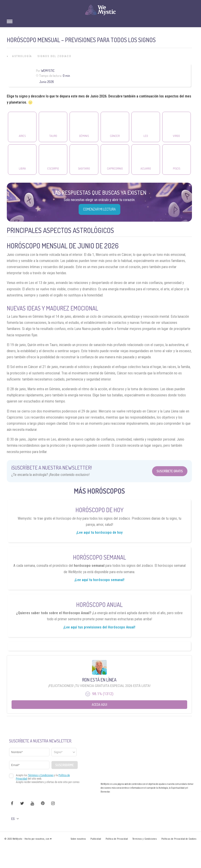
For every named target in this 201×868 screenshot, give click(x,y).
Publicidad (96, 839)
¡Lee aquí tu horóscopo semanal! (99, 580)
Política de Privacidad (117, 839)
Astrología (22, 56)
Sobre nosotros (78, 839)
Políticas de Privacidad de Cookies (179, 839)
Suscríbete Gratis (170, 471)
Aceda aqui (99, 704)
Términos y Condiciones (145, 839)
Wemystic (48, 71)
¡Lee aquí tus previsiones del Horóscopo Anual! (99, 627)
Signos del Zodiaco (54, 56)
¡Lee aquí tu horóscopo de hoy (99, 532)
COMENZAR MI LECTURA (99, 209)
